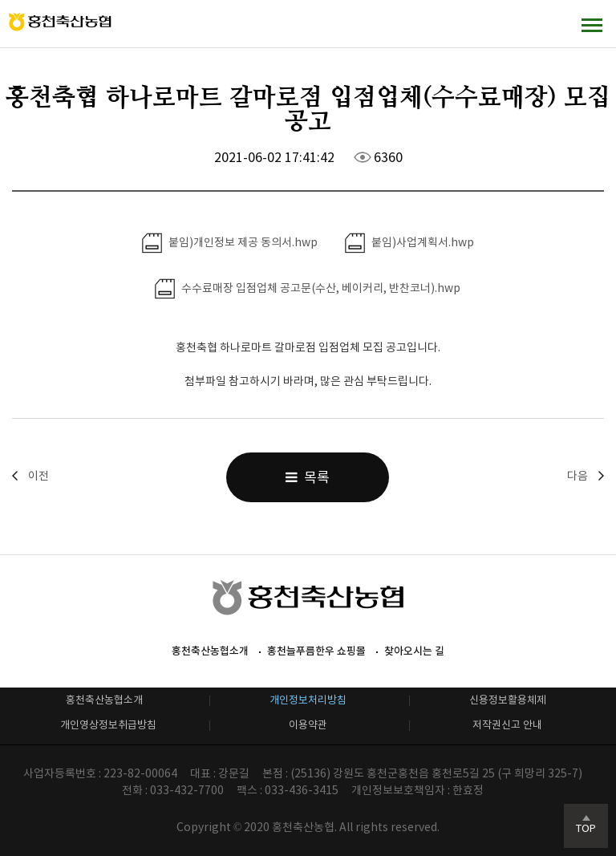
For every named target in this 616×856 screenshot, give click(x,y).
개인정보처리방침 (308, 700)
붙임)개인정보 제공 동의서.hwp (230, 243)
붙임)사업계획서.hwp (409, 243)
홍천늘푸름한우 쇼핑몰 (316, 651)
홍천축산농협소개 (210, 651)
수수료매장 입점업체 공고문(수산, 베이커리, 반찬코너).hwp (308, 289)
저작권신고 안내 (507, 725)
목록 (308, 477)
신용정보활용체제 (508, 700)
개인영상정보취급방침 (108, 725)
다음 (577, 476)
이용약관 (308, 725)
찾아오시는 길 (414, 651)
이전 (38, 476)
